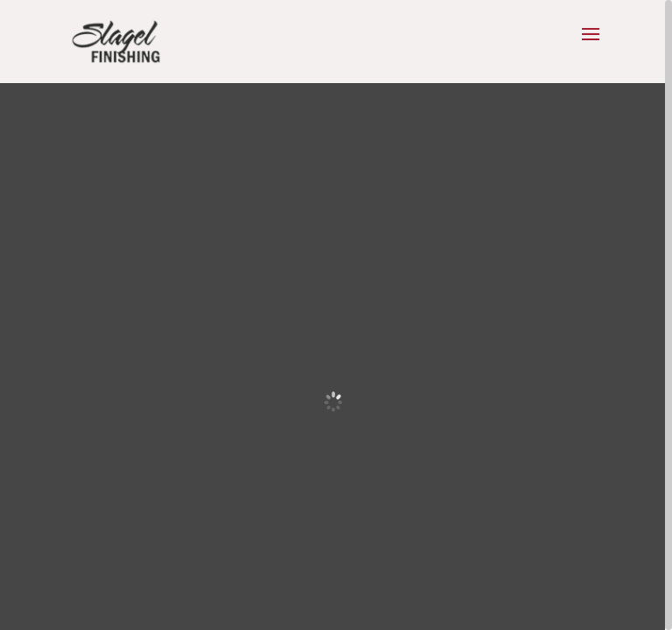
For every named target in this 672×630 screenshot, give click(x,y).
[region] (336, 315)
